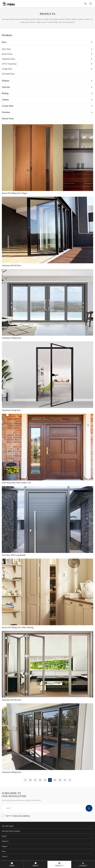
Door (4, 42)
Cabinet (5, 100)
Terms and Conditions (21, 816)
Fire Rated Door (8, 74)
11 (35, 780)
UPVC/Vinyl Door (9, 64)
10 (30, 780)
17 (65, 780)
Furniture (6, 112)
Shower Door (8, 119)
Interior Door (7, 54)
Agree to (16, 816)
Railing (5, 93)
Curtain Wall (8, 106)
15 (55, 780)
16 (60, 780)
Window (6, 81)
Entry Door (6, 49)
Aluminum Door (8, 59)
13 (45, 780)
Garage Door (7, 69)
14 (50, 780)
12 (40, 780)
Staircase (6, 87)
